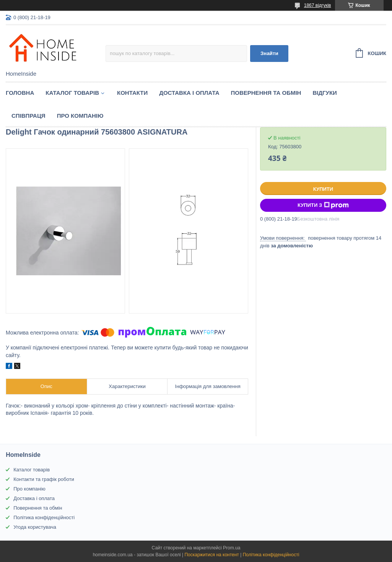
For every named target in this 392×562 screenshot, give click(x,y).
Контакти (132, 93)
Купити (323, 189)
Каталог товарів (32, 470)
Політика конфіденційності (44, 517)
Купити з (323, 205)
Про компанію (80, 116)
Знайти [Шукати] (269, 53)
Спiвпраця (28, 116)
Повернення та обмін (266, 93)
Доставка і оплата (189, 93)
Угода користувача (35, 527)
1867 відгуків (318, 5)
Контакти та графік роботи (44, 479)
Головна (20, 93)
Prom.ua (232, 548)
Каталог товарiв (72, 93)
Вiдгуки (324, 93)
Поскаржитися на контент (211, 555)
